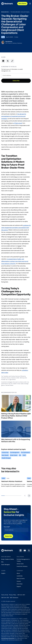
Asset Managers (6, 565)
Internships (20, 584)
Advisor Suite (20, 564)
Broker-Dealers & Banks (8, 559)
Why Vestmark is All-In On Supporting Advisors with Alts (16, 432)
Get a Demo (22, 4)
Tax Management (15, 452)
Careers (19, 581)
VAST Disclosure (14, 598)
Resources (5, 12)
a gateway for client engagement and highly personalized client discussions (16, 228)
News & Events (21, 579)
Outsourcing (5, 452)
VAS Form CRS (5, 598)
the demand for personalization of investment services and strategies (14, 116)
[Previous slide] (25, 496)
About (18, 573)
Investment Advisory (22, 566)
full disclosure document (8, 638)
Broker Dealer (14, 455)
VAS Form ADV (21, 595)
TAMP (24, 455)
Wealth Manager (6, 458)
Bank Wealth (5, 455)
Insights (3, 573)
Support (19, 586)
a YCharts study (18, 123)
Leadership (20, 576)
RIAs (2, 562)
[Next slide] (29, 496)
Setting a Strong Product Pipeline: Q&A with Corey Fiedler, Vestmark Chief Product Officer (16, 407)
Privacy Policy (13, 595)
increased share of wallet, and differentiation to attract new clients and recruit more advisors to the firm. (15, 261)
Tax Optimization (25, 452)
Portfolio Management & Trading (23, 560)
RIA (20, 455)
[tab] (3, 496)
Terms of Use (5, 595)
